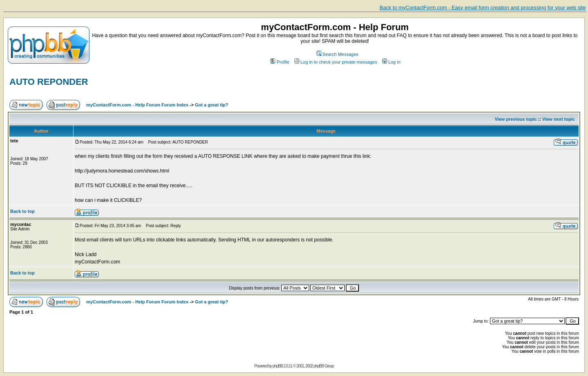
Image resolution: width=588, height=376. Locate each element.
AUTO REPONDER (49, 82)
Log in (391, 62)
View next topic (559, 119)
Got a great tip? (212, 105)
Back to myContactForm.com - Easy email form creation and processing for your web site (483, 8)
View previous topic (516, 119)
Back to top (22, 211)
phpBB (277, 366)
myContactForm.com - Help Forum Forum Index (137, 105)
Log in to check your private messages (336, 62)
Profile (280, 62)
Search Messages (337, 54)
